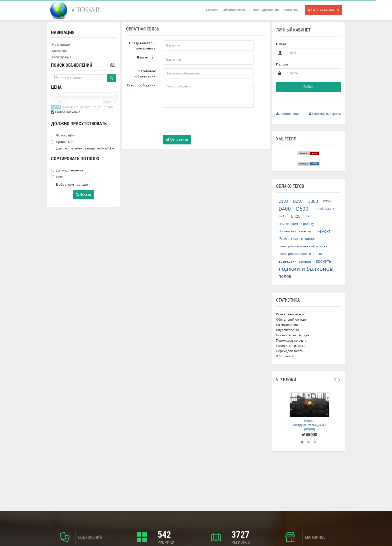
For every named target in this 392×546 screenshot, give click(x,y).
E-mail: (282, 44)
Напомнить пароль (325, 114)
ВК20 (296, 216)
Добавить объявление (324, 10)
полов (285, 276)
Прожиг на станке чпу (295, 231)
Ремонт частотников (297, 239)
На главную (61, 45)
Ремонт (323, 231)
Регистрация (62, 57)
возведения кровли (295, 261)
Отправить (177, 139)
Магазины (291, 10)
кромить (323, 261)
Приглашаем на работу (296, 224)
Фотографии (63, 135)
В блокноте (285, 356)
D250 (298, 201)
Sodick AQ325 (324, 209)
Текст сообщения (141, 85)
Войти (308, 87)
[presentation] (201, 121)
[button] (292, 98)
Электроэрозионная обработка (303, 246)
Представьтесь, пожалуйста (142, 46)
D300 (313, 201)
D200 (283, 201)
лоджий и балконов (306, 269)
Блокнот (212, 10)
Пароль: (283, 64)
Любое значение (66, 112)
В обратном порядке (69, 185)
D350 (327, 201)
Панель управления (265, 10)
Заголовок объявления (145, 74)
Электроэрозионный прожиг (301, 254)
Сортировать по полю (75, 159)
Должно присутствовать (79, 124)
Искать (83, 194)
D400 (285, 209)
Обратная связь (234, 10)
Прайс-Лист (62, 142)
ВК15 (282, 216)
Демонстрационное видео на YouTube (82, 148)
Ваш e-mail (146, 57)
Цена (56, 87)
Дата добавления (67, 170)
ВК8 (308, 216)
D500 (302, 209)
